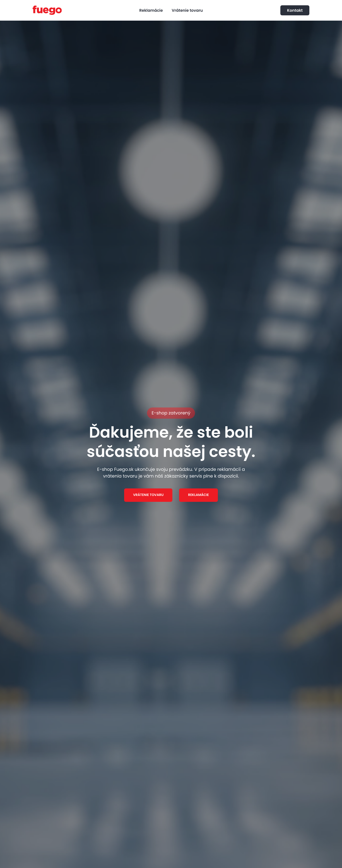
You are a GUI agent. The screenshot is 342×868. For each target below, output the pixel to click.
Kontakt (295, 10)
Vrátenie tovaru (187, 10)
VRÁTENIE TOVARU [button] (148, 495)
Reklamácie (151, 10)
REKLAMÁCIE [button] (198, 495)
